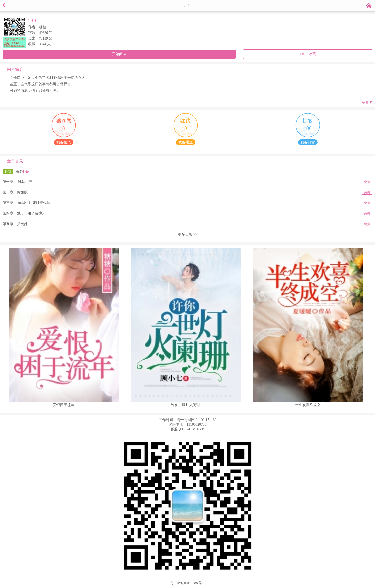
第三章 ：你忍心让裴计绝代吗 (187, 203)
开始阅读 (119, 54)
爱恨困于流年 (64, 405)
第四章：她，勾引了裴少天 (187, 213)
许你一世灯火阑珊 (186, 405)
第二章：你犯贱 (187, 192)
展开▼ (367, 102)
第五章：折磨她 (187, 224)
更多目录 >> (187, 234)
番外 (16, 171)
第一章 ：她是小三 (187, 182)
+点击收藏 (308, 54)
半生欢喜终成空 (308, 405)
